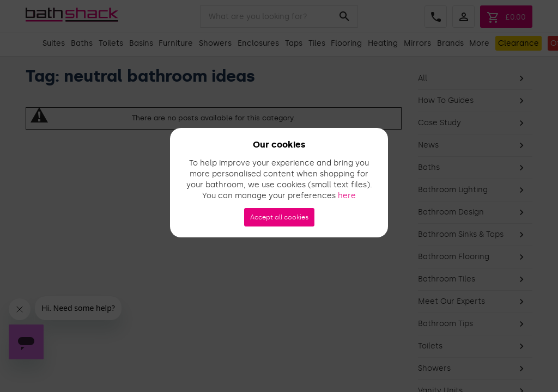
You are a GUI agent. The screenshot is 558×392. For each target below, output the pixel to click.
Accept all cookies (279, 217)
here (347, 196)
